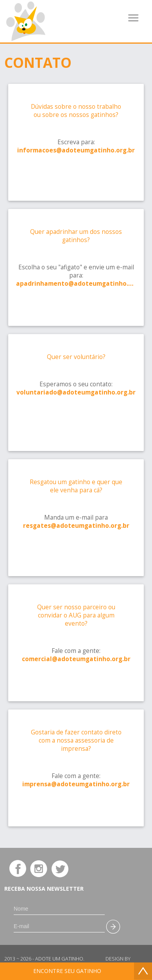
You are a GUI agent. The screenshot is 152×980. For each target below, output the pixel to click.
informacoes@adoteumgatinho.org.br (76, 150)
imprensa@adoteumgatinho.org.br (76, 784)
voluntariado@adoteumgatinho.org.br (76, 392)
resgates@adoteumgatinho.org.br (76, 526)
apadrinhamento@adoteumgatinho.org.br (76, 284)
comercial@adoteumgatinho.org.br (76, 659)
